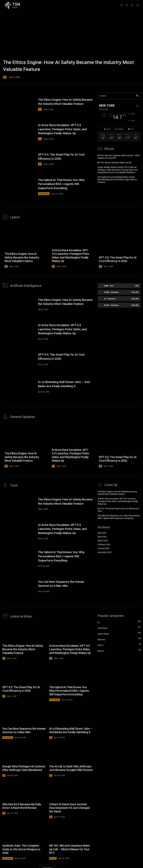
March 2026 (103, 539)
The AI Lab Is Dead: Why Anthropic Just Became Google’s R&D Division (71, 766)
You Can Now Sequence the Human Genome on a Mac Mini (61, 582)
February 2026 (104, 543)
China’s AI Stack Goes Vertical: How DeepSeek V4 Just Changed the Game (69, 806)
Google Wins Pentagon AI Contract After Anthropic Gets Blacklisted (24, 766)
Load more (48, 865)
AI (5, 77)
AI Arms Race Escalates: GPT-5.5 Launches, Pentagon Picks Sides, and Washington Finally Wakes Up (62, 129)
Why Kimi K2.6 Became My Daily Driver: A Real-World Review (22, 804)
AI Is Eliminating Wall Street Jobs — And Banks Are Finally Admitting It (64, 383)
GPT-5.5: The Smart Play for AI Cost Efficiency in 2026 (61, 157)
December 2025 (105, 551)
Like (137, 285)
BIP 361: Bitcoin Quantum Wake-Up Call (115, 162)
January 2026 (104, 547)
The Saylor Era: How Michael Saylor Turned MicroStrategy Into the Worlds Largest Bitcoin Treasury (117, 179)
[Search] (137, 96)
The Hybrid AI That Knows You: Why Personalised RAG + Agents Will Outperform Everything (61, 184)
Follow (135, 292)
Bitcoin (53, 856)
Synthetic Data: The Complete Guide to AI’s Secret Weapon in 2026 (21, 847)
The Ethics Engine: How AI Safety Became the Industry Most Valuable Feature (69, 66)
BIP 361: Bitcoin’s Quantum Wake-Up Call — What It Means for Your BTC (119, 156)
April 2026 (102, 535)
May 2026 (102, 531)
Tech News (44, 194)
